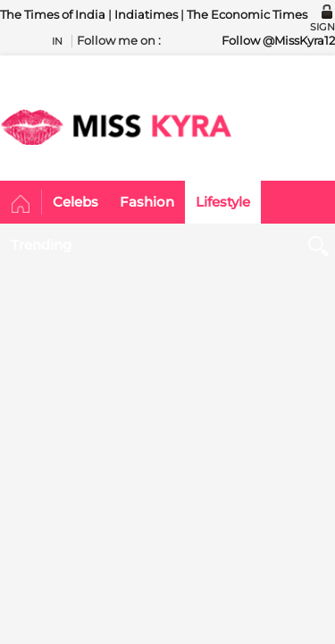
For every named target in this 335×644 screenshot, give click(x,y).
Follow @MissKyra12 (278, 40)
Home (21, 205)
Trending (41, 245)
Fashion (147, 202)
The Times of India (53, 14)
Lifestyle (223, 202)
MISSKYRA (116, 127)
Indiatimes (146, 14)
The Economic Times (247, 14)
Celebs (75, 202)
